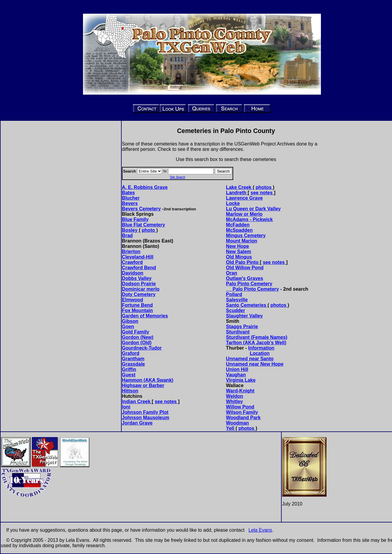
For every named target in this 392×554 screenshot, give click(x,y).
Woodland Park (243, 418)
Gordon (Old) (137, 343)
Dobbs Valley (137, 278)
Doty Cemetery (139, 294)
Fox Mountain (137, 310)
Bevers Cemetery (141, 209)
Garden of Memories (145, 316)
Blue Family (135, 219)
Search (223, 171)
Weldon (235, 396)
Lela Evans (260, 530)
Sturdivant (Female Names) (257, 337)
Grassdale (133, 364)
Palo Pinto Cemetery (253, 289)
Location (260, 353)
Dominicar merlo (141, 289)
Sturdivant (238, 332)
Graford (131, 353)
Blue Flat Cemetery (144, 225)
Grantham (133, 359)
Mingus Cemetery (246, 235)
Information (261, 348)
